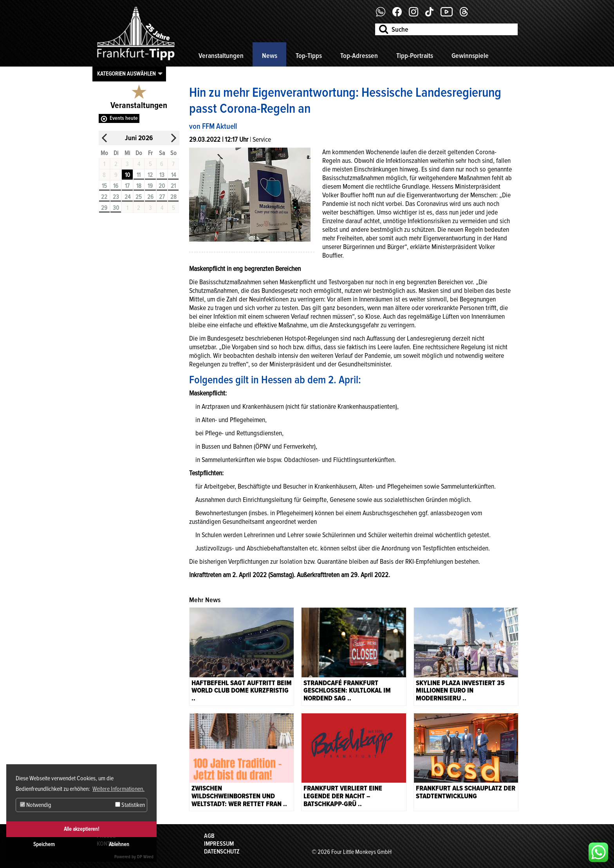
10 (127, 175)
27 (162, 197)
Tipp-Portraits (415, 56)
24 (127, 197)
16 (116, 186)
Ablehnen (119, 844)
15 (104, 186)
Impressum (219, 844)
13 (162, 175)
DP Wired (145, 857)
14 (173, 175)
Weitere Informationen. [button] (118, 789)
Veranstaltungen (221, 56)
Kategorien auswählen (126, 74)
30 (116, 208)
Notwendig (36, 805)
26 (150, 197)
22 (104, 197)
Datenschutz (222, 852)
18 (139, 186)
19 (150, 186)
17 (127, 186)
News (270, 56)
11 (139, 175)
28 (173, 197)
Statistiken (130, 805)
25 (139, 197)
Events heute (124, 118)
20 (162, 186)
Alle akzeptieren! (81, 829)
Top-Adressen (359, 56)
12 (150, 175)
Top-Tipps (309, 56)
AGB (209, 836)
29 (104, 208)
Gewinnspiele (470, 56)
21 (173, 186)
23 (116, 197)
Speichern (44, 844)
